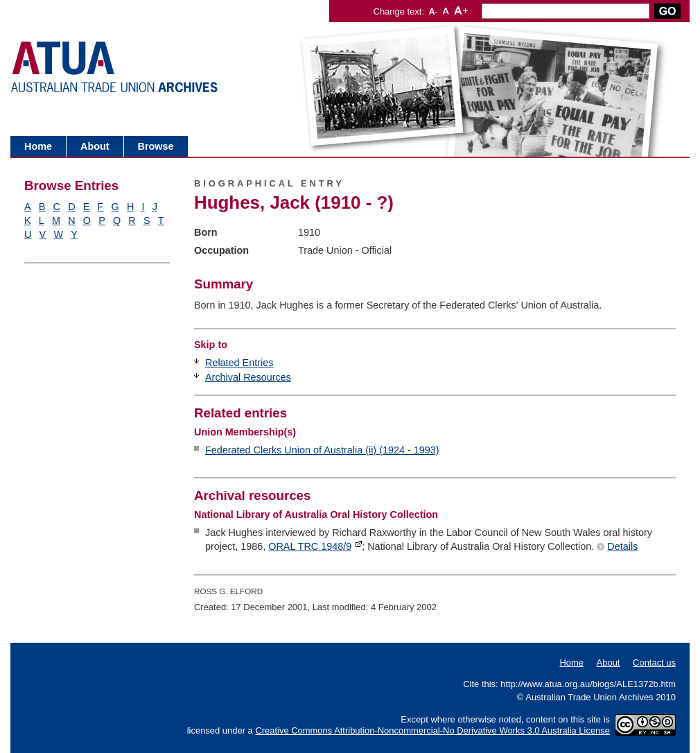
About (95, 146)
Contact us (654, 663)
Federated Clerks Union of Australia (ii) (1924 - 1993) (322, 450)
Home (38, 146)
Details (622, 546)
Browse (156, 146)
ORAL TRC (310, 546)
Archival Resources (248, 377)
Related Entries (239, 363)
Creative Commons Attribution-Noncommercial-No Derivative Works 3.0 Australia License (432, 730)
